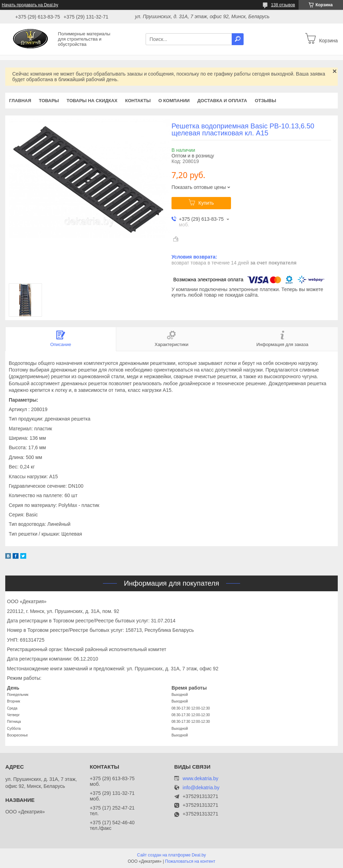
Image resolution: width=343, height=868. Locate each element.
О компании (174, 101)
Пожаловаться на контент (190, 861)
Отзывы (265, 101)
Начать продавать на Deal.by (30, 5)
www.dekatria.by (201, 778)
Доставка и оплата (222, 101)
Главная (20, 101)
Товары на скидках (92, 101)
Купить (206, 203)
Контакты (138, 101)
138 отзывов (283, 5)
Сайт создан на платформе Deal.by (172, 855)
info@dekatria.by (201, 788)
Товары (49, 101)
